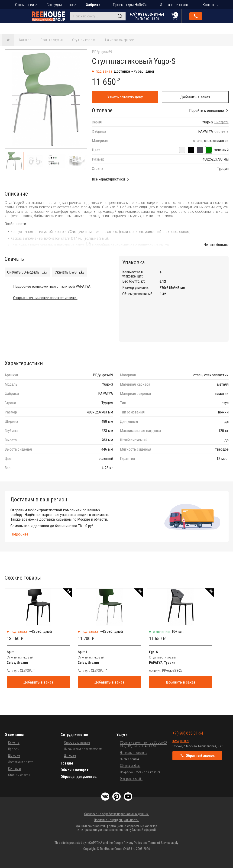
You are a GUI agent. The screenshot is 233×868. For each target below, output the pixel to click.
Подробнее (19, 534)
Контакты (210, 5)
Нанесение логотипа (134, 753)
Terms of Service (159, 843)
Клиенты (14, 742)
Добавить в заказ (195, 97)
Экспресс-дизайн (131, 779)
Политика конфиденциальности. (116, 820)
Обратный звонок (196, 16)
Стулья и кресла (84, 40)
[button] (75, 100)
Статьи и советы (19, 775)
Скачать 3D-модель (23, 272)
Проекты (14, 749)
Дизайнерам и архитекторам (83, 749)
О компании (24, 5)
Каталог (25, 40)
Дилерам (70, 755)
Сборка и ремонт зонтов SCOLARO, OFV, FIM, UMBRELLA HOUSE (144, 744)
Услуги (122, 735)
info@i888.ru (181, 741)
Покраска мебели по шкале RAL (141, 772)
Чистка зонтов (130, 759)
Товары (67, 763)
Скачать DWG (66, 272)
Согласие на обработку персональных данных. (116, 814)
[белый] (182, 150)
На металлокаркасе (120, 40)
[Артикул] (45, 671)
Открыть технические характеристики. (45, 298)
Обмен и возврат (74, 770)
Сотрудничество (60, 5)
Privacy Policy (133, 843)
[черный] (191, 150)
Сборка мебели (130, 766)
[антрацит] (200, 150)
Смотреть (222, 122)
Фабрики (93, 5)
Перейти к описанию (207, 110)
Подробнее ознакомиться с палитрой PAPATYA (131, 245)
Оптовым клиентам (77, 742)
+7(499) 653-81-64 (147, 16)
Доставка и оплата (175, 5)
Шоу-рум (14, 755)
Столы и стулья (52, 40)
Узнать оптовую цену (125, 97)
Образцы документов (79, 777)
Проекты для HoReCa (130, 5)
